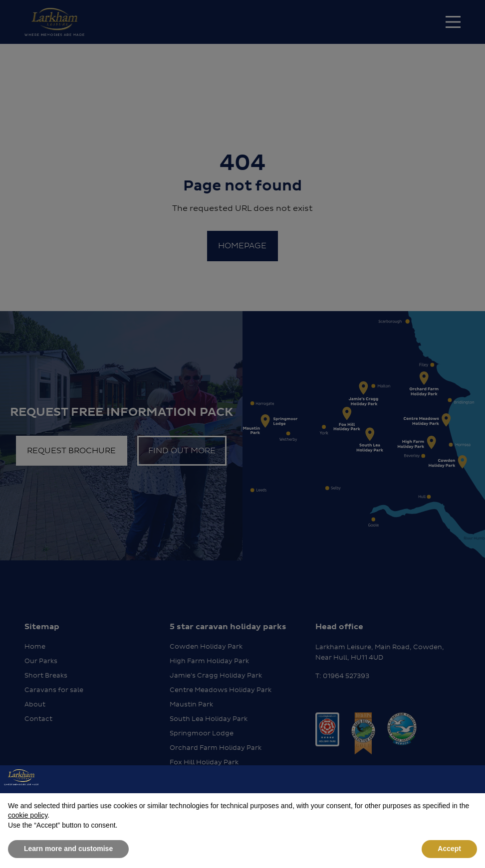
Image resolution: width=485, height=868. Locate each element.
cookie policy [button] (28, 815)
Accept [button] (449, 849)
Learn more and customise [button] (68, 849)
